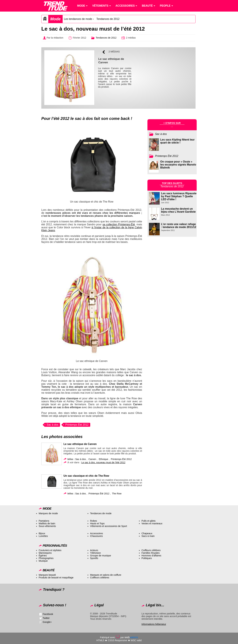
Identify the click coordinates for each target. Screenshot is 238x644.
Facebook (48, 614)
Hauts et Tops (97, 523)
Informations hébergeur (154, 624)
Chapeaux (147, 533)
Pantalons (44, 521)
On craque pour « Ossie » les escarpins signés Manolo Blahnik (178, 165)
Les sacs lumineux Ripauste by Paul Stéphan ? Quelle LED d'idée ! (179, 196)
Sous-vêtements (47, 526)
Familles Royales (151, 553)
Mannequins (45, 553)
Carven (92, 459)
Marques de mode (48, 513)
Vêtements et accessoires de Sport (109, 526)
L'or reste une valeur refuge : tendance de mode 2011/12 (179, 226)
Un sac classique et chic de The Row (86, 476)
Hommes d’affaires (151, 556)
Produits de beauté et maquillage (56, 578)
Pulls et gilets (149, 521)
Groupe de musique (100, 556)
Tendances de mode (101, 513)
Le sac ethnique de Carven (80, 444)
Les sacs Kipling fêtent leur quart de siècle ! (178, 141)
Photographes (46, 558)
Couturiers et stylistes (50, 550)
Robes (94, 521)
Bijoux (42, 533)
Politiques (147, 558)
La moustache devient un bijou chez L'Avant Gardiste (178, 210)
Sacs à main (148, 536)
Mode (55, 19)
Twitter (46, 618)
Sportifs (94, 558)
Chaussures (96, 536)
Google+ (47, 622)
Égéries (43, 556)
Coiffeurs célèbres (151, 550)
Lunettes (43, 536)
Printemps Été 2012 (77, 425)
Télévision (95, 553)
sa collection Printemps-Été (119, 224)
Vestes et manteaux (152, 523)
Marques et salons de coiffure (106, 575)
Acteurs (94, 550)
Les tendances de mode (78, 19)
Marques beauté (47, 575)
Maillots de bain (47, 523)
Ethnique (104, 459)
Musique (43, 561)
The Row (117, 494)
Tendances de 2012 (108, 19)
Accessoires (97, 533)
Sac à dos (52, 425)
